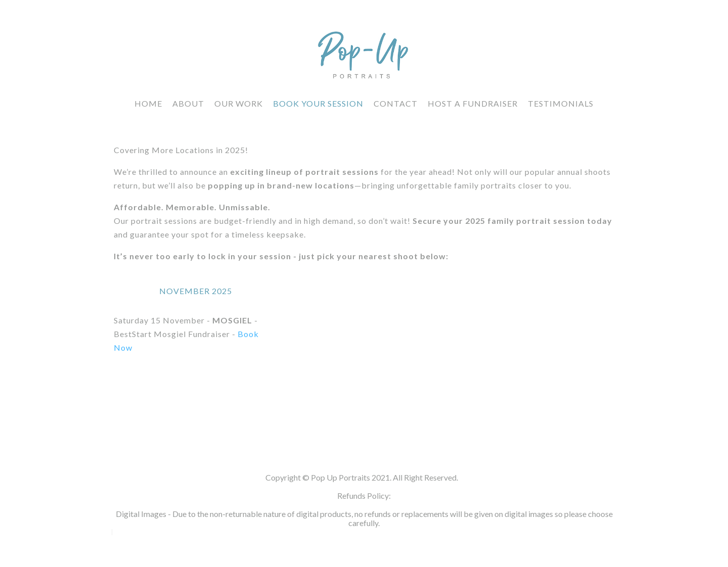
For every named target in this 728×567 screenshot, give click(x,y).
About (188, 103)
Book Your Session (318, 103)
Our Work (239, 103)
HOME (148, 103)
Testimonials (561, 103)
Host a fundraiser (473, 103)
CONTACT (396, 103)
